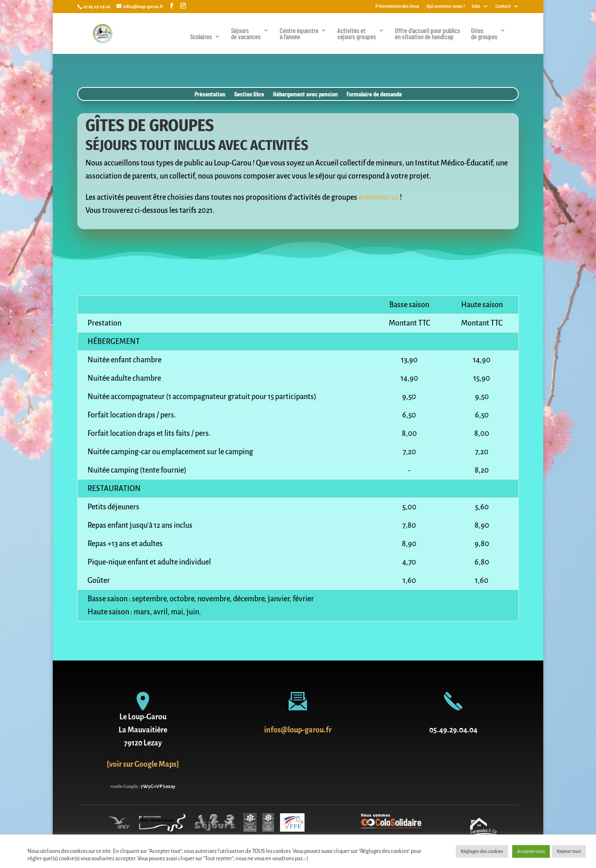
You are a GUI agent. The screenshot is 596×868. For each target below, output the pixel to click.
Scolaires (201, 37)
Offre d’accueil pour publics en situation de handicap (428, 34)
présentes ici (379, 197)
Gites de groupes (484, 34)
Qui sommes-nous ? (446, 6)
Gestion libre (249, 94)
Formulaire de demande (374, 94)
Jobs (476, 6)
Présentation (210, 94)
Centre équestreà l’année (299, 34)
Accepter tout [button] (531, 851)
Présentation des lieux (397, 6)
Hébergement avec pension (305, 94)
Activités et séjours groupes (357, 34)
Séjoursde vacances (246, 34)
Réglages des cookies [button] (482, 851)
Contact (503, 6)
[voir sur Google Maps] (143, 764)
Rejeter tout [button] (569, 851)
